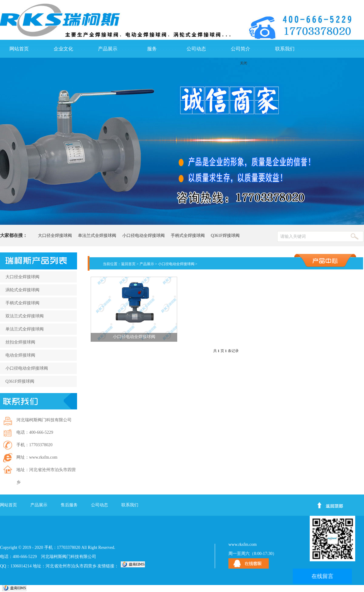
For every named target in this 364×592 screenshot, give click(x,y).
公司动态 (196, 49)
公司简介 (241, 49)
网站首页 (19, 49)
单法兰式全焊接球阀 (97, 236)
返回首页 (128, 264)
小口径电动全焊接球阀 (143, 236)
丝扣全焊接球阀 (20, 342)
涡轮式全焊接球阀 (22, 290)
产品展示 (108, 49)
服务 (152, 49)
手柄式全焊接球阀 (188, 236)
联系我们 (285, 49)
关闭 (244, 63)
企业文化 (63, 49)
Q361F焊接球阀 (225, 236)
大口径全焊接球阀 (55, 236)
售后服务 (69, 505)
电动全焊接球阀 (20, 355)
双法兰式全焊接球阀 (25, 316)
